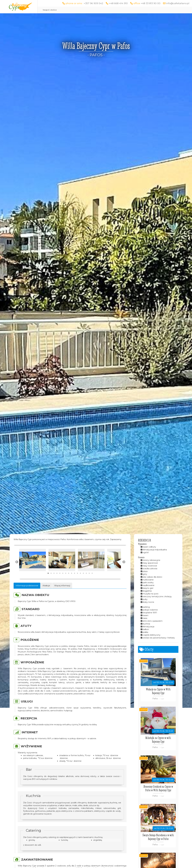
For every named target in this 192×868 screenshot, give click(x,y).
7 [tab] (66, 573)
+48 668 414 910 (118, 3)
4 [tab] (57, 573)
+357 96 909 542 (93, 3)
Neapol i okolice (50, 10)
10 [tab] (75, 573)
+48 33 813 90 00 (151, 3)
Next (124, 562)
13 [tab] (83, 573)
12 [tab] (80, 573)
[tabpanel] (33, 560)
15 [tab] (89, 573)
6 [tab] (63, 573)
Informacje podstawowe (27, 586)
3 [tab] (54, 573)
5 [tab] (60, 573)
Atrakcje (46, 586)
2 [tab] (51, 573)
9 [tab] (72, 573)
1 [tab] (48, 573)
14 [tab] (86, 573)
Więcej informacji (62, 586)
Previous (17, 562)
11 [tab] (77, 573)
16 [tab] (92, 573)
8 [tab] (69, 573)
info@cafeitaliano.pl (178, 3)
